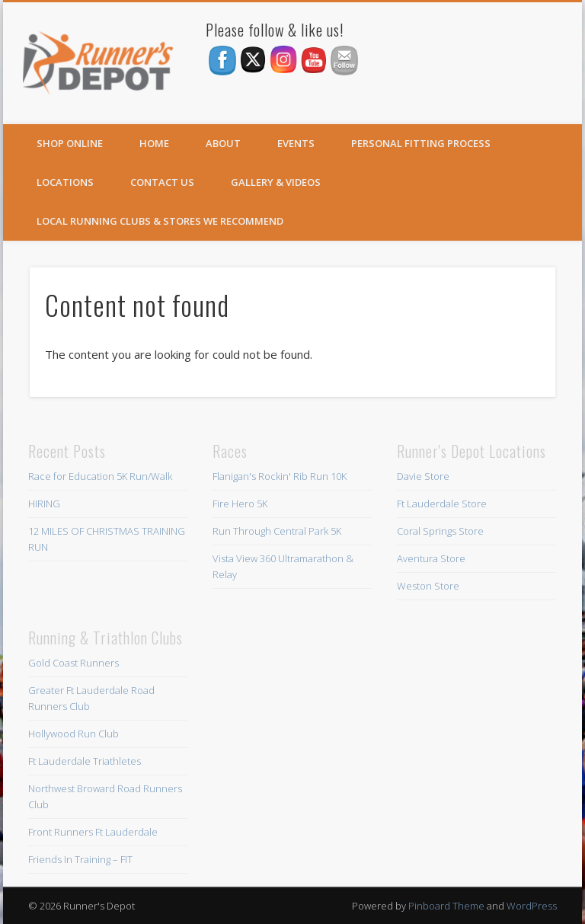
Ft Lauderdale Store (442, 504)
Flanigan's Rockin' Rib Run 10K (280, 476)
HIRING (44, 504)
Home (154, 143)
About (223, 143)
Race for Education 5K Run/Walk (100, 476)
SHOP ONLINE (70, 143)
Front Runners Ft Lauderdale (93, 832)
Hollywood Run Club (74, 734)
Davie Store (423, 476)
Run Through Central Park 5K (277, 531)
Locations (65, 182)
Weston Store (428, 586)
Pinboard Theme (446, 906)
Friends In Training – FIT (80, 859)
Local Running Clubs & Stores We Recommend (160, 221)
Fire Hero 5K (240, 504)
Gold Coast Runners (74, 663)
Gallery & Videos (276, 182)
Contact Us (162, 182)
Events (296, 143)
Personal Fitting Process (421, 143)
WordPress (532, 906)
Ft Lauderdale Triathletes (85, 761)
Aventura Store (431, 558)
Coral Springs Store (440, 531)
